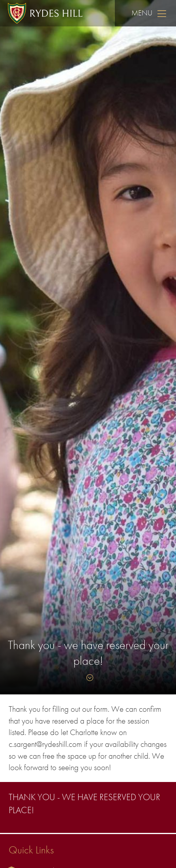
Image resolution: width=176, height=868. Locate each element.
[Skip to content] (88, 678)
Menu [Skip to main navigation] (150, 13)
